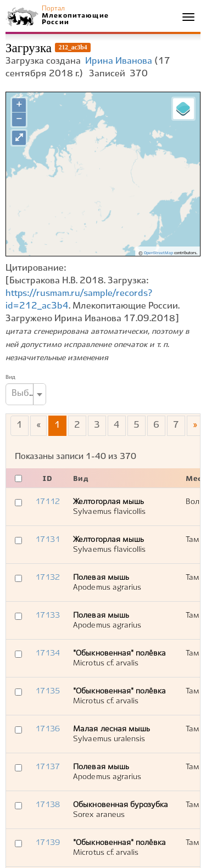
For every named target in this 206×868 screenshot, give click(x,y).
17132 (48, 578)
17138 (48, 805)
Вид (10, 377)
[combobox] (26, 394)
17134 (48, 653)
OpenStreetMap (158, 253)
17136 (48, 729)
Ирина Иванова (119, 61)
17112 (48, 502)
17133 (48, 615)
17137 (48, 767)
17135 (48, 691)
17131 (48, 540)
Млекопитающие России (75, 19)
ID (47, 479)
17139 (48, 843)
